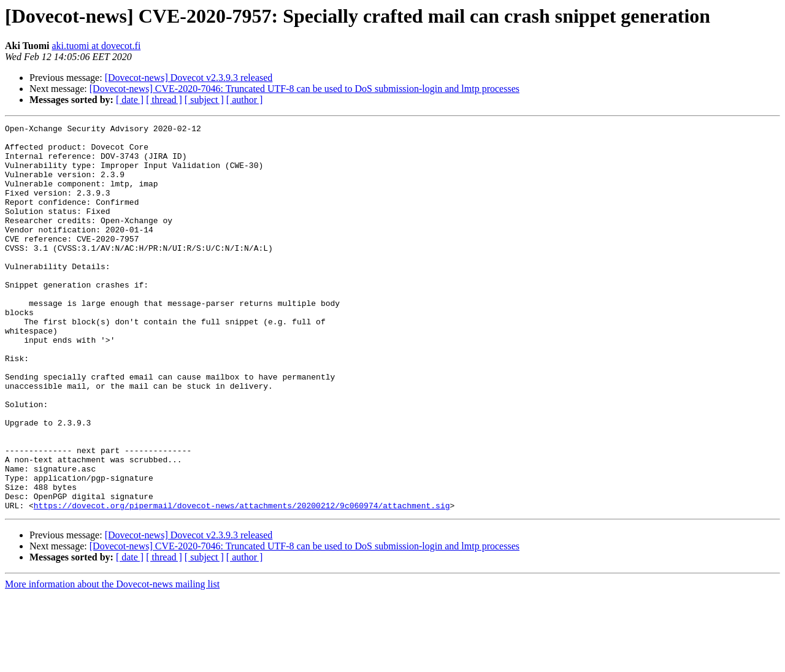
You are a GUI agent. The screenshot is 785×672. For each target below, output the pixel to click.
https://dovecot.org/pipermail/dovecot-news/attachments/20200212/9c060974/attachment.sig (242, 582)
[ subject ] (204, 100)
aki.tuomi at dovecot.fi (96, 46)
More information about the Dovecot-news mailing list (112, 661)
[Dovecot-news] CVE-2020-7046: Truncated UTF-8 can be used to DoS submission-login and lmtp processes (304, 89)
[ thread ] (164, 100)
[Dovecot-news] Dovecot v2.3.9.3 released (189, 78)
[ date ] (130, 100)
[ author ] (245, 100)
